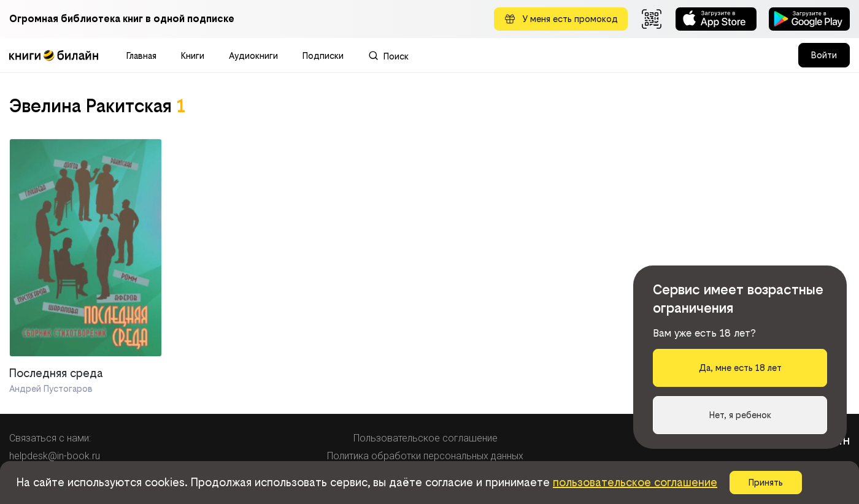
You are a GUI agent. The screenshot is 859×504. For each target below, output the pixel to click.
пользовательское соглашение (635, 482)
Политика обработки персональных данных (425, 456)
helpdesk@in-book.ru (55, 456)
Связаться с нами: (50, 438)
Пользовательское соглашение (426, 438)
